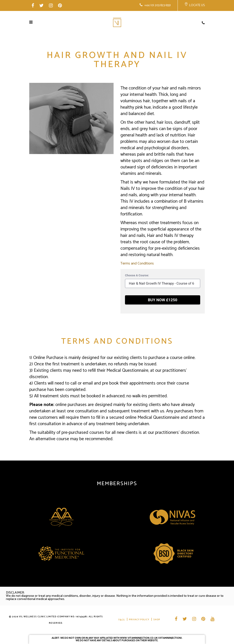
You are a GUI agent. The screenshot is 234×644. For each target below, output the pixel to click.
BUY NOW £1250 (163, 300)
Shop (157, 620)
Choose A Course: (137, 275)
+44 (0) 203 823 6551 (157, 5)
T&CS (122, 620)
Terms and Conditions (137, 263)
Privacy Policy (139, 620)
